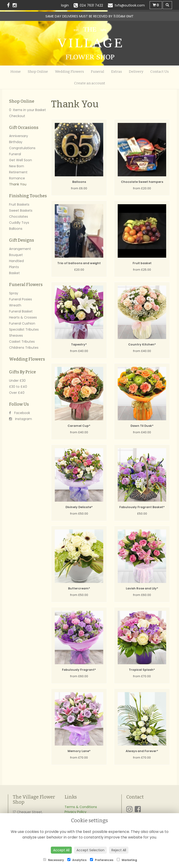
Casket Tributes (22, 342)
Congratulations (22, 148)
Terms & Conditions (81, 807)
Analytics (77, 860)
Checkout (17, 116)
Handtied (16, 261)
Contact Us (160, 72)
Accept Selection (90, 850)
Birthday (16, 142)
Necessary (53, 860)
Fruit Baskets (19, 204)
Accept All (61, 850)
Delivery (136, 72)
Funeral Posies (21, 299)
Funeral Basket (21, 311)
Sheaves (16, 335)
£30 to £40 (18, 387)
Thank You (18, 184)
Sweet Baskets (21, 210)
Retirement (18, 172)
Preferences (102, 860)
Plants (14, 267)
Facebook (20, 413)
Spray (14, 293)
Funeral (98, 72)
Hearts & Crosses (23, 317)
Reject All (119, 850)
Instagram (21, 419)
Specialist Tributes (24, 329)
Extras (117, 72)
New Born (17, 166)
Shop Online (38, 72)
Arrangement (20, 249)
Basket (14, 273)
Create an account (90, 83)
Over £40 (17, 393)
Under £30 (17, 381)
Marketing (127, 860)
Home (16, 72)
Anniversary (19, 136)
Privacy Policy (76, 812)
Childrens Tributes (24, 348)
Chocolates (19, 217)
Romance (17, 178)
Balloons (16, 229)
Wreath (15, 305)
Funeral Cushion (22, 323)
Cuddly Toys (19, 223)
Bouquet (16, 255)
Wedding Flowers (69, 72)
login (65, 5)
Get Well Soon (21, 160)
